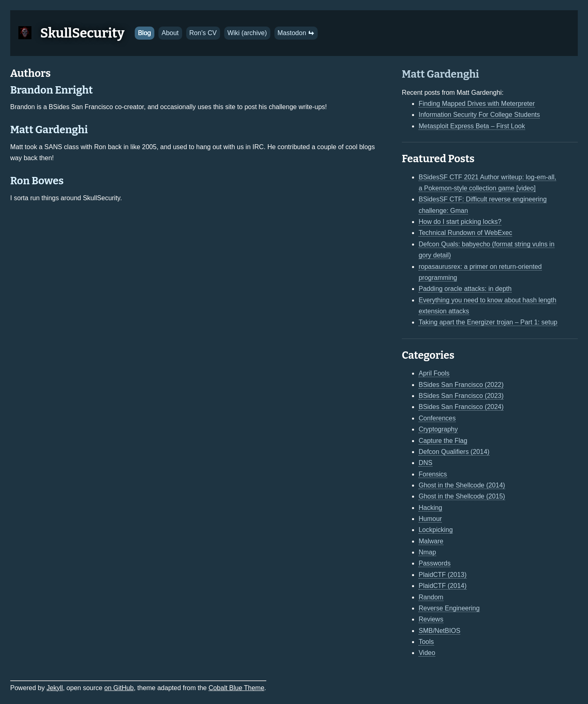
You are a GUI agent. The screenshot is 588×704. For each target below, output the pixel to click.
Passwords (434, 563)
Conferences (437, 418)
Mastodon (296, 33)
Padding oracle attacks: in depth (465, 289)
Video (427, 653)
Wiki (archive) (247, 33)
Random (431, 597)
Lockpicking (436, 530)
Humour (430, 519)
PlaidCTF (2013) (442, 575)
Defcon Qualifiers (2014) (454, 452)
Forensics (433, 474)
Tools (426, 642)
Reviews (431, 619)
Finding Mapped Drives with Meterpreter (477, 104)
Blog (145, 33)
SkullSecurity (82, 33)
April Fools (434, 373)
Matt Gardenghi (49, 130)
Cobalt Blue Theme (237, 688)
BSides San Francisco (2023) (461, 396)
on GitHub (119, 688)
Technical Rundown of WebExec (465, 233)
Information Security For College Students (479, 115)
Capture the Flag (443, 441)
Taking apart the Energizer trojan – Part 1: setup (488, 322)
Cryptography (438, 429)
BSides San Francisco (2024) (461, 407)
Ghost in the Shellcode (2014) (462, 485)
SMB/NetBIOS (439, 631)
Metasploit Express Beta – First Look (472, 126)
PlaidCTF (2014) (442, 586)
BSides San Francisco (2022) (461, 385)
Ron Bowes (37, 181)
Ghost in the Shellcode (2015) (462, 496)
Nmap (427, 552)
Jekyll (55, 688)
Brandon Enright (51, 90)
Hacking (430, 508)
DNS (425, 463)
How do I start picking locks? (460, 222)
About (170, 33)
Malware (431, 541)
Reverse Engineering (449, 608)
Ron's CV (203, 33)
